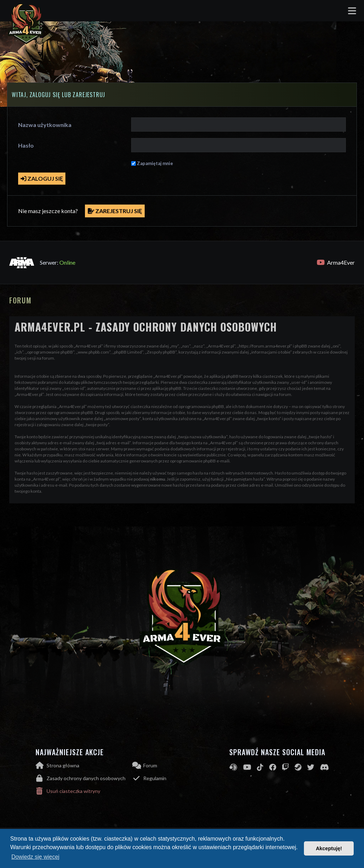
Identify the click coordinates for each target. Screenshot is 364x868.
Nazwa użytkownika (45, 125)
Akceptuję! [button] (329, 848)
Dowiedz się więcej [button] (35, 857)
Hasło (26, 145)
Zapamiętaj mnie (155, 163)
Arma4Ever (336, 263)
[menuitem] (84, 778)
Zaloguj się (42, 178)
